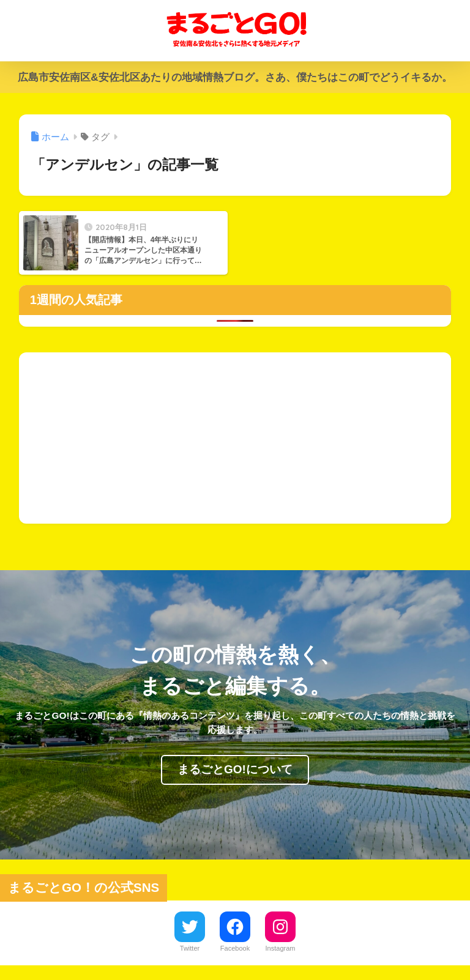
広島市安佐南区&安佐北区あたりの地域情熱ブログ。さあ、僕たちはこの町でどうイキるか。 (235, 77)
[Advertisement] (235, 438)
